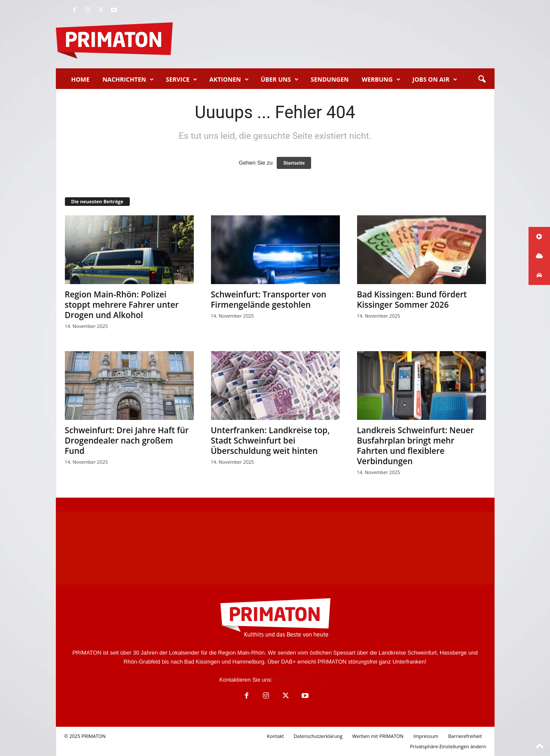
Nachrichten (128, 80)
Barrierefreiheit (465, 736)
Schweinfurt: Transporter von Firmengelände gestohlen (269, 300)
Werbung (381, 80)
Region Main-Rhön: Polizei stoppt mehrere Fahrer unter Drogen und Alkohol (122, 305)
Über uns (280, 80)
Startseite (294, 163)
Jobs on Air (435, 80)
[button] (482, 80)
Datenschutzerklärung (318, 736)
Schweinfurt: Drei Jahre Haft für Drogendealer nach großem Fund (127, 441)
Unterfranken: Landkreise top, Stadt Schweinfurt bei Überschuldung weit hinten (270, 441)
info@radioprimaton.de (302, 680)
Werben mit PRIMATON (378, 736)
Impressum (426, 736)
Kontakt (275, 736)
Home (81, 79)
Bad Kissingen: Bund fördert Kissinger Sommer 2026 (412, 300)
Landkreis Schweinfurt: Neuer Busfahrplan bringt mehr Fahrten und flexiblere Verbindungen (416, 446)
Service (182, 80)
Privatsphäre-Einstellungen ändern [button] (448, 746)
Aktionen (229, 80)
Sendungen (330, 79)
